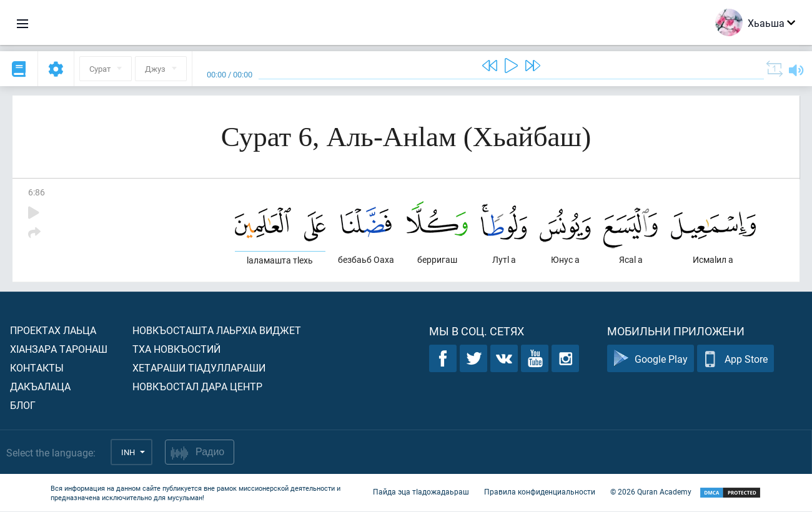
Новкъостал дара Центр (197, 387)
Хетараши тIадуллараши (199, 368)
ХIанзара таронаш (59, 349)
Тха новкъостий (176, 349)
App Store (735, 359)
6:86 (37, 192)
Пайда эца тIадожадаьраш (421, 492)
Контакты (37, 368)
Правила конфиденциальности (540, 492)
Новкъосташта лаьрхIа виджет (217, 331)
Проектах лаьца (53, 331)
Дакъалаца (40, 387)
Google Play (651, 359)
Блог (23, 406)
